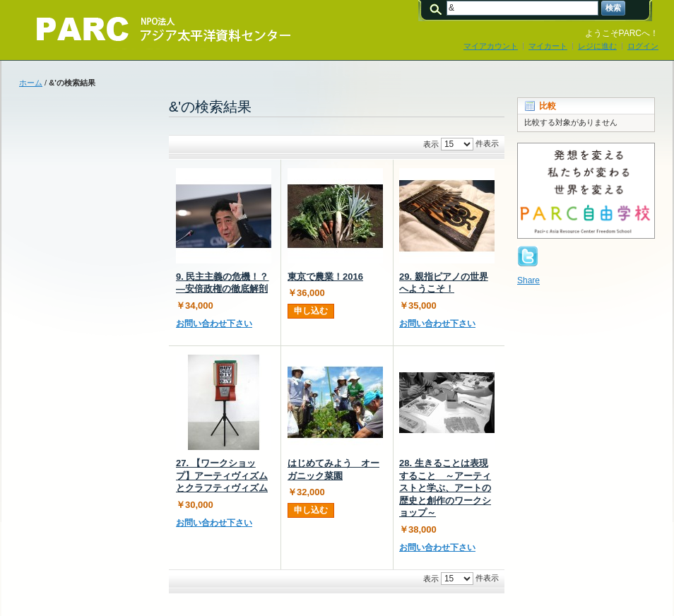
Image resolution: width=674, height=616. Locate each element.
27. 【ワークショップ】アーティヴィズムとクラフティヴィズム (222, 475)
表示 (431, 144)
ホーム (31, 83)
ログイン (643, 46)
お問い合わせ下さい (214, 324)
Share (528, 280)
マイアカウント (491, 46)
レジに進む (597, 46)
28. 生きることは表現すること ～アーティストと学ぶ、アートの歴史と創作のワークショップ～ (445, 488)
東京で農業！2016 (325, 277)
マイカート (548, 46)
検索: (438, 8)
